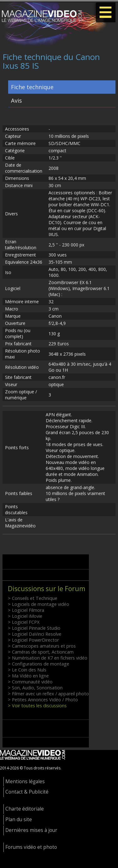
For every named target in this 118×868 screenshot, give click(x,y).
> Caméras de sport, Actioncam (41, 652)
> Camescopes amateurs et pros (42, 646)
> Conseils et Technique (33, 598)
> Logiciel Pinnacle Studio (34, 628)
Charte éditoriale (25, 809)
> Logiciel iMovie (25, 616)
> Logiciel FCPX (24, 622)
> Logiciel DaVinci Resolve (35, 634)
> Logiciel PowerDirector (33, 640)
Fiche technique (32, 87)
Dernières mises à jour (31, 830)
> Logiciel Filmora (26, 610)
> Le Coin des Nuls (27, 670)
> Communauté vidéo (30, 682)
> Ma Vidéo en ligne (28, 676)
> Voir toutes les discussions (37, 706)
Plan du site (19, 819)
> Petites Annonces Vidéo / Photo (43, 700)
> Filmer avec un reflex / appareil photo (48, 694)
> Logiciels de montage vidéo (38, 604)
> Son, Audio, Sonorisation (35, 688)
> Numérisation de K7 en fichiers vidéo (48, 658)
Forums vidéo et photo (31, 847)
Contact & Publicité (27, 792)
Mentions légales (25, 782)
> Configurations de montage (38, 664)
